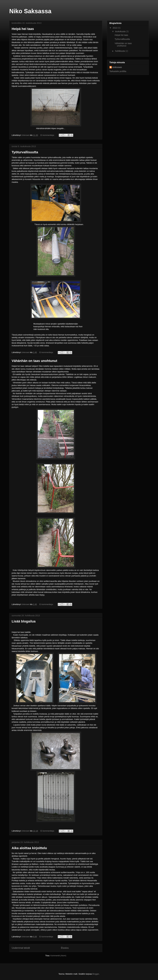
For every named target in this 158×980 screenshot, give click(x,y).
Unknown (117, 67)
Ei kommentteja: (48, 135)
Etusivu (65, 948)
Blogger (96, 974)
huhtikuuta (120, 51)
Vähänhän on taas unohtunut (35, 361)
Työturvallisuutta (25, 152)
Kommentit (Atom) (58, 956)
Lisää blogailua (24, 621)
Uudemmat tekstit (21, 948)
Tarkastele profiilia (118, 71)
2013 (115, 28)
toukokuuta (121, 31)
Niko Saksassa (30, 11)
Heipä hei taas (23, 29)
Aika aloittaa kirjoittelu (29, 848)
